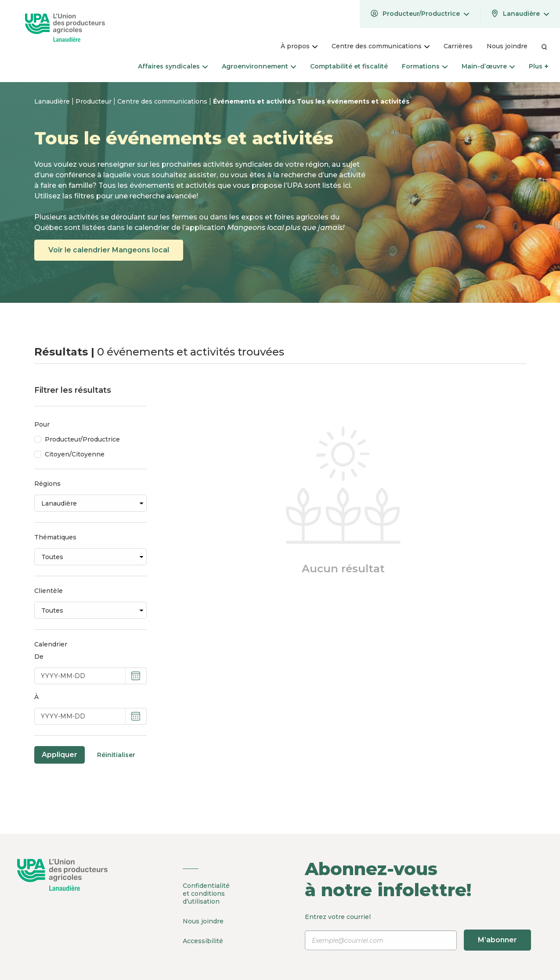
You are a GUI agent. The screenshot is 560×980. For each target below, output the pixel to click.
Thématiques (55, 537)
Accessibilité (203, 941)
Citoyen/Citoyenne (75, 454)
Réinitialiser (116, 755)
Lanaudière (53, 101)
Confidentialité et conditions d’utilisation (206, 894)
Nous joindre (203, 921)
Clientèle (49, 591)
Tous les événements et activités (353, 101)
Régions (47, 484)
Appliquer (60, 755)
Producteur (94, 101)
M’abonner (497, 940)
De (39, 657)
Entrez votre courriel (418, 932)
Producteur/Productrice (82, 439)
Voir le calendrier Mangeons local (109, 250)
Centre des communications (163, 101)
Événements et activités (255, 101)
